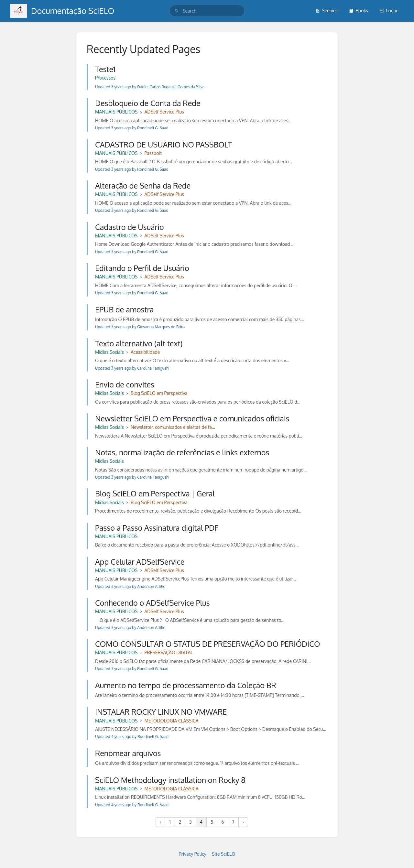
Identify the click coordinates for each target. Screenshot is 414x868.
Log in (389, 11)
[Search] (177, 11)
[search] (207, 11)
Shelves (327, 11)
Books (359, 11)
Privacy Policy (193, 854)
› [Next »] (243, 822)
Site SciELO (223, 854)
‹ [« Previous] (160, 822)
